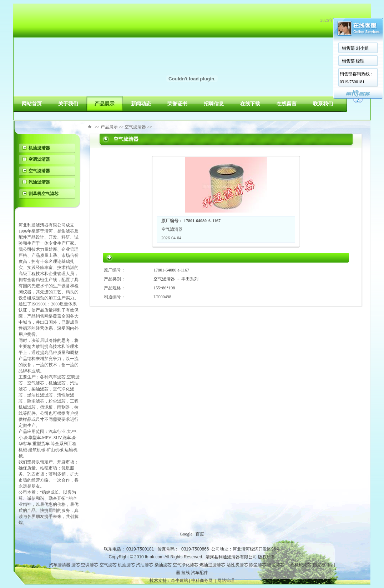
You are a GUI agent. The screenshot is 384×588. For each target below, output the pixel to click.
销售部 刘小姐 (355, 48)
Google (186, 534)
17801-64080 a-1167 (171, 270)
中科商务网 (202, 580)
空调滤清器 (39, 159)
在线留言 (287, 104)
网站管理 (226, 580)
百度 (200, 534)
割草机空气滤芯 (44, 194)
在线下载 (250, 104)
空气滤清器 (39, 171)
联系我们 (323, 104)
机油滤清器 (39, 148)
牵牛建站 (180, 580)
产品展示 (105, 104)
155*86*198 (164, 288)
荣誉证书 (177, 104)
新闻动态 (141, 104)
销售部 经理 (353, 61)
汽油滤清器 (39, 182)
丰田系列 (190, 279)
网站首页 (32, 104)
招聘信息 (214, 104)
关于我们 (68, 104)
